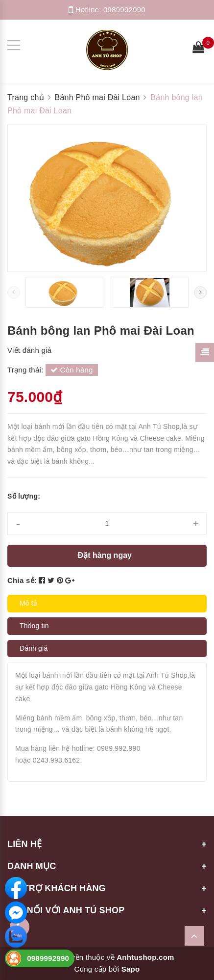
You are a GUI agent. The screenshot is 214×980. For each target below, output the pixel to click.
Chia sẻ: (22, 580)
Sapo (131, 969)
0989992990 (124, 10)
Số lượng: (24, 496)
